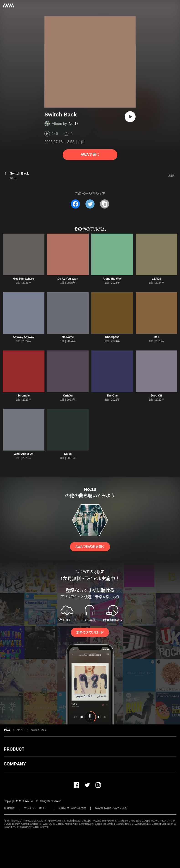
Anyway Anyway (23, 337)
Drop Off (156, 396)
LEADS (156, 279)
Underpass (112, 337)
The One (112, 396)
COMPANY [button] (15, 764)
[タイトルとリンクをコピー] (105, 204)
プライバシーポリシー (37, 808)
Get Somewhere (24, 279)
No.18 (74, 124)
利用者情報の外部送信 (72, 808)
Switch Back (38, 730)
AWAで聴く (90, 155)
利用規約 (9, 808)
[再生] (130, 117)
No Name (68, 337)
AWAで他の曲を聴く (90, 547)
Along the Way (112, 279)
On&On (68, 396)
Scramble (23, 396)
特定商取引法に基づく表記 (111, 808)
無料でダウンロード (90, 632)
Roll (156, 337)
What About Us (23, 454)
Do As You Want (68, 279)
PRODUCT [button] (14, 749)
